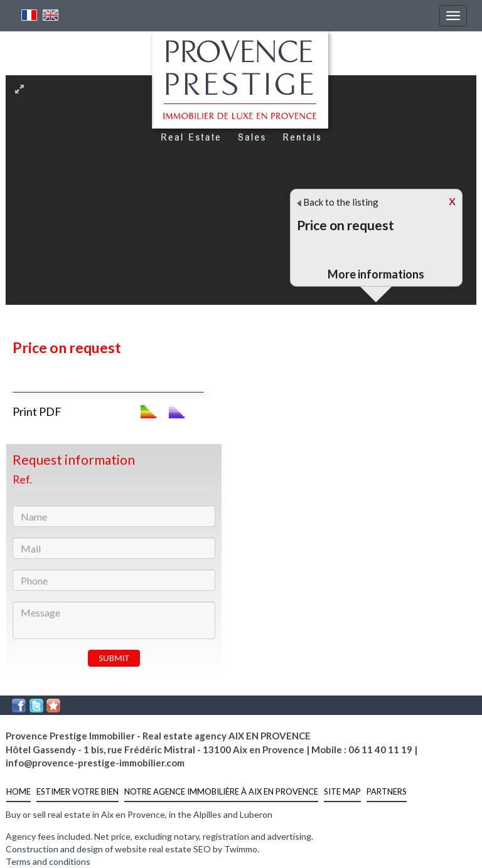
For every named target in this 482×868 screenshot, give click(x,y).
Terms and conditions (48, 861)
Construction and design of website (76, 849)
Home (19, 791)
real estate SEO (180, 849)
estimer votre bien (78, 791)
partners (387, 791)
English (51, 15)
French (29, 15)
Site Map (342, 791)
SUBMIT (114, 658)
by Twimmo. (236, 849)
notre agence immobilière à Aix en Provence (221, 791)
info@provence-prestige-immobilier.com (95, 763)
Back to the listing (338, 202)
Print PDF (37, 411)
